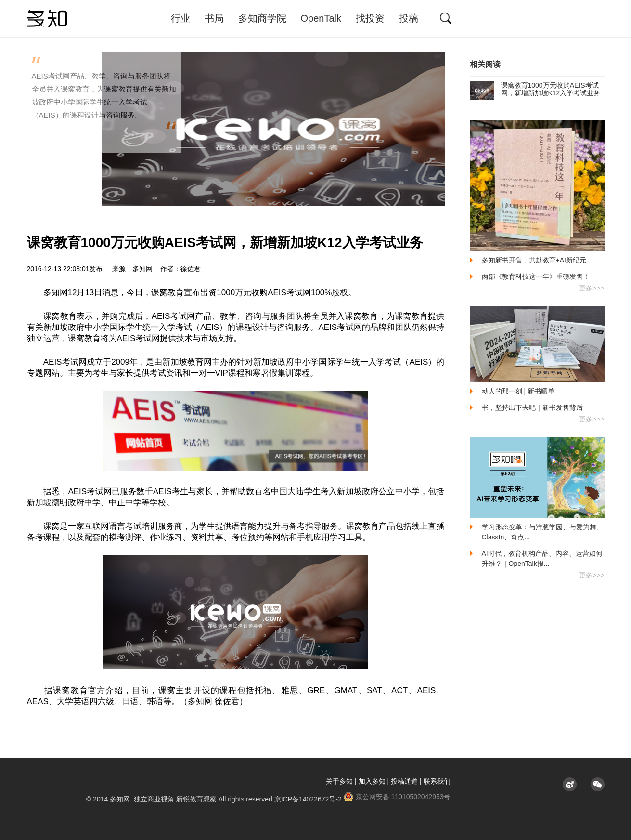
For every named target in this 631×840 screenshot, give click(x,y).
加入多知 (372, 781)
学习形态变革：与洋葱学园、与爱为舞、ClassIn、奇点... (542, 532)
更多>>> (592, 288)
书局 (214, 18)
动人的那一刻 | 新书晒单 (518, 391)
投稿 (409, 18)
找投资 (370, 18)
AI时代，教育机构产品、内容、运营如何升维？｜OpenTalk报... (542, 558)
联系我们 (437, 781)
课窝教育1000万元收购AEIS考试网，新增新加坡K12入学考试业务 (535, 89)
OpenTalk (321, 18)
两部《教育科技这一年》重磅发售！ (536, 276)
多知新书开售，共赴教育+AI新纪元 (534, 260)
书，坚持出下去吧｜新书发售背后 (532, 407)
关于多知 (339, 781)
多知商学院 (262, 18)
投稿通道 (404, 781)
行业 (180, 18)
